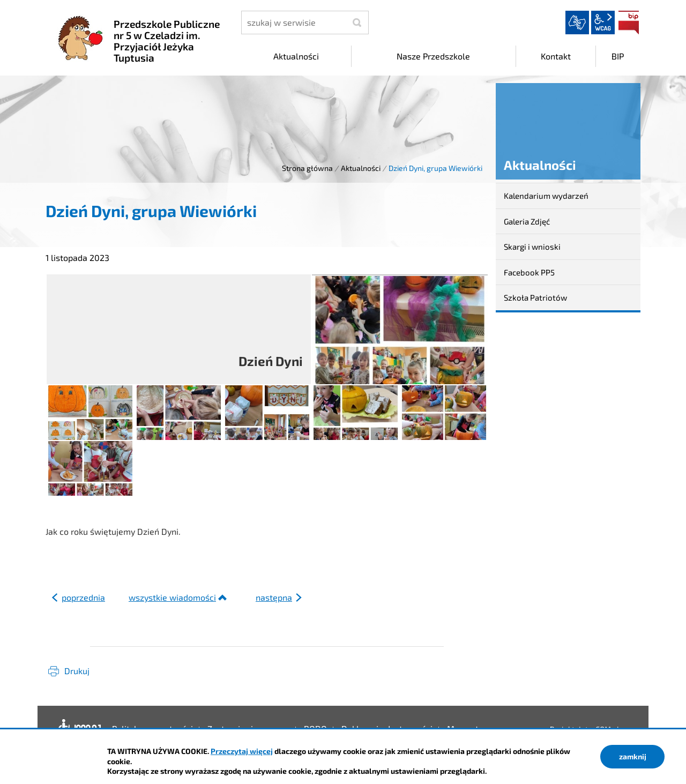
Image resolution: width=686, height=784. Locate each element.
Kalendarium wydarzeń (546, 196)
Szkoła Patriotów (535, 297)
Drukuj (77, 671)
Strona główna (307, 168)
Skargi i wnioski (532, 247)
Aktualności (361, 168)
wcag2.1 (603, 23)
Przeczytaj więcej (242, 751)
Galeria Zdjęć (527, 221)
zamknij (633, 756)
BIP (629, 23)
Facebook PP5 (529, 272)
